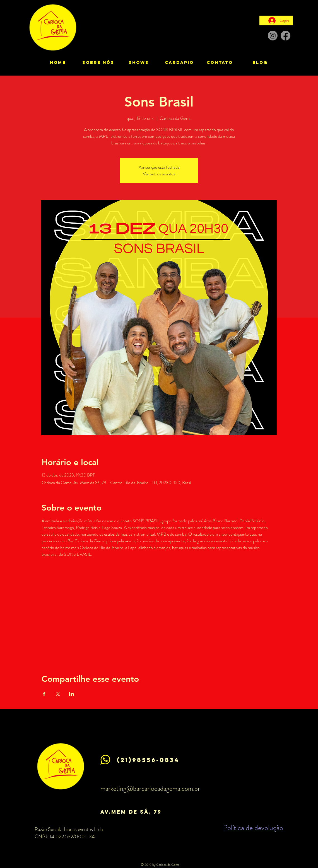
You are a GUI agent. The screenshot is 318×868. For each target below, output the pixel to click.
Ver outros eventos (159, 174)
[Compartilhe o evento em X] (58, 694)
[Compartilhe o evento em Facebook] (44, 694)
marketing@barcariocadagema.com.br (150, 789)
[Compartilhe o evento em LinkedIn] (72, 694)
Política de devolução (253, 828)
